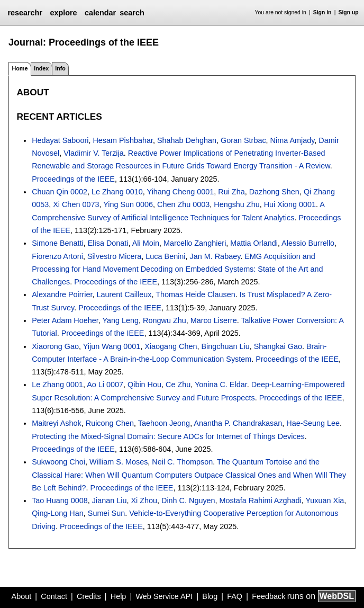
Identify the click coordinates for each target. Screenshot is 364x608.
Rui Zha (231, 192)
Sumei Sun (106, 513)
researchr (25, 13)
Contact (54, 596)
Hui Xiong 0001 (290, 204)
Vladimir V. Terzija (94, 153)
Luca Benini (165, 256)
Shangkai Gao (278, 346)
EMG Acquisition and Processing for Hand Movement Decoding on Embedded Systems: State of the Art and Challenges (177, 269)
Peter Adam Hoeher (65, 320)
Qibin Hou (144, 385)
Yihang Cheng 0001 (181, 192)
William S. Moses (119, 462)
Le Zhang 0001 (57, 385)
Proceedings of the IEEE (73, 179)
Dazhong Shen (274, 192)
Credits (89, 596)
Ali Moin (146, 243)
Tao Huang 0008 (60, 500)
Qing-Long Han (58, 513)
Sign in (322, 12)
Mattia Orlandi (254, 243)
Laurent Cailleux (124, 294)
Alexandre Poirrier (62, 294)
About (22, 596)
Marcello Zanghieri (195, 243)
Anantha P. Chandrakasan (238, 423)
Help (119, 596)
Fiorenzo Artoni (57, 256)
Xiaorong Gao (55, 346)
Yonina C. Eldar (221, 385)
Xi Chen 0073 (76, 204)
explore (63, 13)
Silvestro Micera (114, 256)
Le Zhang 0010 (117, 192)
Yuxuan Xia (325, 500)
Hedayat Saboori (60, 140)
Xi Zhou (144, 500)
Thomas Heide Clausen (195, 294)
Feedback (269, 596)
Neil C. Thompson (182, 462)
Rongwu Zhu (165, 320)
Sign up (349, 12)
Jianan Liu (110, 500)
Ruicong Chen (110, 423)
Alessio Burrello (308, 243)
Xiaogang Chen (171, 346)
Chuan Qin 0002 (60, 192)
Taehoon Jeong (164, 423)
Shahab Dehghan (187, 140)
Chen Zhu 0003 (183, 204)
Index (41, 68)
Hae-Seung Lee (313, 423)
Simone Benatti (58, 243)
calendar (100, 13)
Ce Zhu (178, 385)
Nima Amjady (293, 140)
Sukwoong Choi (58, 462)
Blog (210, 596)
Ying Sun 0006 (128, 204)
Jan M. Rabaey (215, 256)
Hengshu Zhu (236, 204)
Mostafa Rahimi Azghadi (261, 500)
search (132, 13)
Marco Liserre (214, 320)
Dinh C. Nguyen (188, 500)
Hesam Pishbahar (123, 140)
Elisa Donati (108, 243)
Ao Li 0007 (105, 385)
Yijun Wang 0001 (112, 346)
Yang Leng (121, 320)
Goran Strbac (243, 140)
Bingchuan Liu (226, 346)
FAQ (235, 596)
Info (60, 68)
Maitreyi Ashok (57, 423)
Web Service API (164, 596)
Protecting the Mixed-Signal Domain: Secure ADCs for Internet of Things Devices (168, 436)
